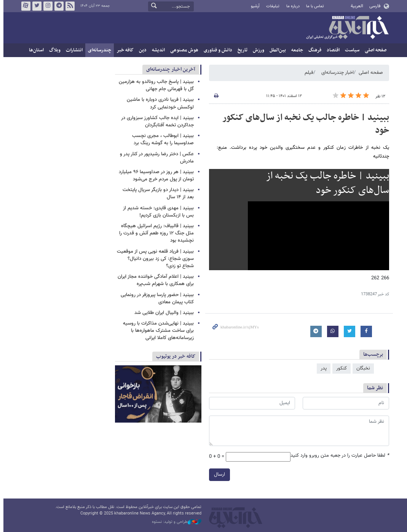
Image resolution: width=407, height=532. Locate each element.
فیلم (307, 73)
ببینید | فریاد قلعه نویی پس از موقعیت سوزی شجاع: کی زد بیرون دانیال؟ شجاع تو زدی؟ (154, 259)
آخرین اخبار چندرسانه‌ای (169, 69)
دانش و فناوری (216, 50)
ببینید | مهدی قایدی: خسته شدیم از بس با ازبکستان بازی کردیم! (157, 212)
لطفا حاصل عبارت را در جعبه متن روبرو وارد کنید (338, 456)
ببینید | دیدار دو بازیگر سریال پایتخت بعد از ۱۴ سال (157, 194)
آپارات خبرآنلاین (24, 6)
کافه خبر (124, 50)
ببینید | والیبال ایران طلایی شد (163, 313)
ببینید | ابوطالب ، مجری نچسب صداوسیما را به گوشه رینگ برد (161, 139)
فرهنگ (313, 50)
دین (141, 50)
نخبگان (362, 368)
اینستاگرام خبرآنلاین (46, 6)
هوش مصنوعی (183, 50)
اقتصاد (332, 50)
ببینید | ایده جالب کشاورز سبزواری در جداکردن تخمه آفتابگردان (156, 122)
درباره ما (291, 6)
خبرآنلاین (346, 28)
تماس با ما (314, 6)
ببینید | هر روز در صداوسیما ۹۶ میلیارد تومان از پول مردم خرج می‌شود (155, 176)
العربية (355, 6)
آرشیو (254, 6)
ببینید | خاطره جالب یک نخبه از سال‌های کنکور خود (304, 124)
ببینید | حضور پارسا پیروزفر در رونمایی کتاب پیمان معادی (156, 299)
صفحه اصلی (374, 50)
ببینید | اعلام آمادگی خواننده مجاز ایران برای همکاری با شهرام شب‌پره (154, 280)
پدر (322, 368)
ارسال (218, 475)
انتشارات (73, 50)
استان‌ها (35, 50)
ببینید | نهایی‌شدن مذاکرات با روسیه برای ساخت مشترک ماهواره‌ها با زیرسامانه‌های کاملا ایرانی (157, 331)
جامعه (296, 50)
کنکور (340, 368)
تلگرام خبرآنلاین (57, 6)
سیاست (351, 50)
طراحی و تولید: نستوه (175, 522)
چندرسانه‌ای (98, 50)
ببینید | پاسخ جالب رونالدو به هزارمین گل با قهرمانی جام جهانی (155, 85)
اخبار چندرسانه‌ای (336, 73)
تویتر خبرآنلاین (35, 6)
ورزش (257, 50)
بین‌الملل (276, 50)
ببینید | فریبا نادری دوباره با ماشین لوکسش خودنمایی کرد (159, 103)
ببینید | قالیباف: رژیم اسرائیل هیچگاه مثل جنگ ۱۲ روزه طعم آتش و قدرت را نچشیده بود (155, 233)
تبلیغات (271, 6)
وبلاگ (53, 50)
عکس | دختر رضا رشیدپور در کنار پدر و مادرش (155, 158)
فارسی (373, 6)
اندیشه (157, 50)
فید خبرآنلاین (68, 6)
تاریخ (241, 50)
